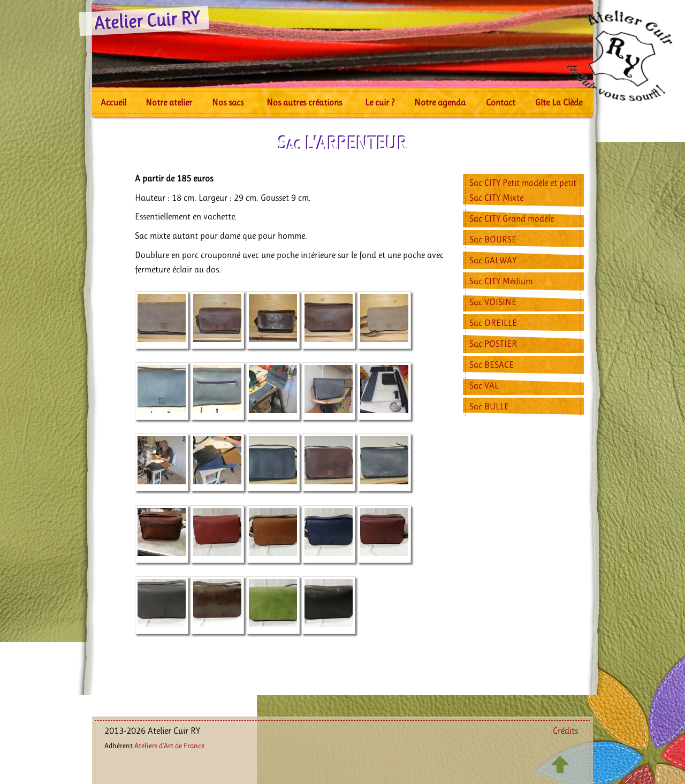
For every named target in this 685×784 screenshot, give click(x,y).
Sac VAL (484, 385)
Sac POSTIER (493, 344)
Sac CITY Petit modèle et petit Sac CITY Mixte (523, 190)
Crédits (565, 730)
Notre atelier (169, 102)
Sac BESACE (492, 364)
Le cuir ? (380, 102)
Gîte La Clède (559, 102)
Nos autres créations (304, 102)
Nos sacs (228, 102)
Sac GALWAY (493, 260)
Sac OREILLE (493, 323)
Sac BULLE (489, 406)
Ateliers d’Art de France (169, 745)
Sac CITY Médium (501, 281)
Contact (501, 102)
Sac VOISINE (493, 302)
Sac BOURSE (493, 239)
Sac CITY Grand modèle (512, 218)
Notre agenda (440, 102)
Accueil (113, 102)
